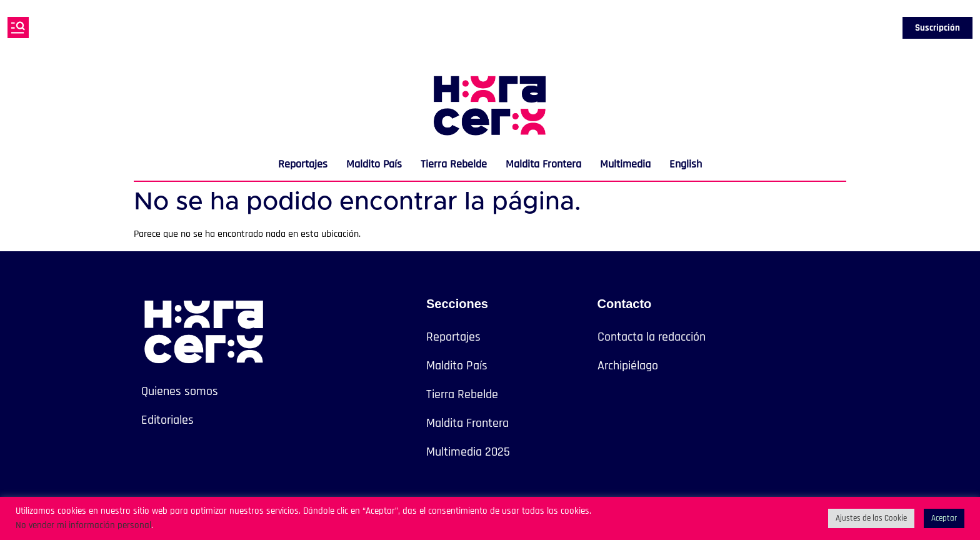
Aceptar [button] (944, 518)
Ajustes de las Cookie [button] (871, 518)
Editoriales (167, 420)
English (686, 164)
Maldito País (374, 164)
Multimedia (625, 164)
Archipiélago (628, 366)
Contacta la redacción (652, 337)
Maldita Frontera (543, 164)
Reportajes (303, 164)
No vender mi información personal (83, 525)
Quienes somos (180, 391)
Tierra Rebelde (454, 164)
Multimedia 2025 (468, 452)
